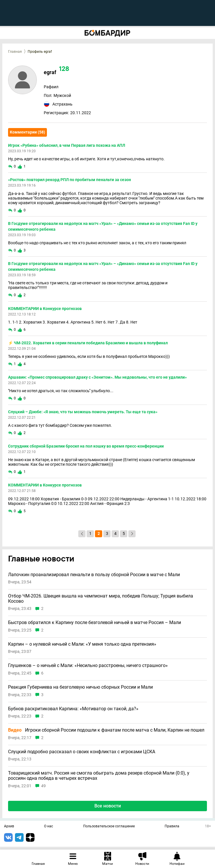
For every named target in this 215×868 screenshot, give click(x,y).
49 (43, 786)
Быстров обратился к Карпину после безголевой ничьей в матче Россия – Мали (95, 623)
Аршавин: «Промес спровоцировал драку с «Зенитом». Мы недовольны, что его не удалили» (97, 377)
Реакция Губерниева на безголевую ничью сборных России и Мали (80, 687)
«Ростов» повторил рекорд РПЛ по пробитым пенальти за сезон (70, 180)
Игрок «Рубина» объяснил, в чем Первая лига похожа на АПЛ (67, 145)
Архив (9, 826)
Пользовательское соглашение (109, 826)
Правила (172, 826)
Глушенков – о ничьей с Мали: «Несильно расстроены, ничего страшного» (88, 666)
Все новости (108, 806)
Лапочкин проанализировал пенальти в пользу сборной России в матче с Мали (94, 575)
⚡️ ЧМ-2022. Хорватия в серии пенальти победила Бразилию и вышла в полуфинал (88, 343)
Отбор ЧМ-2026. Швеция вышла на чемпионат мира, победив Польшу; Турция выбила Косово (101, 599)
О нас (48, 826)
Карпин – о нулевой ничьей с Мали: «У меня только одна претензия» (82, 644)
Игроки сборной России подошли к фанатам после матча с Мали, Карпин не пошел (106, 730)
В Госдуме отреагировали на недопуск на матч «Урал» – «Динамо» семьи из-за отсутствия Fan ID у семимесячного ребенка (103, 226)
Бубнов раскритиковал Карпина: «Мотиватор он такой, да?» (73, 709)
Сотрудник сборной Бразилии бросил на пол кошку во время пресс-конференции (86, 446)
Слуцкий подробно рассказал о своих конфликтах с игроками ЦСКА (82, 752)
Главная (15, 52)
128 (64, 69)
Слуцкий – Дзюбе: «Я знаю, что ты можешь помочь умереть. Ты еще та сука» (83, 412)
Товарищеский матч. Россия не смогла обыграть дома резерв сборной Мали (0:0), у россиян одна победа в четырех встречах (99, 776)
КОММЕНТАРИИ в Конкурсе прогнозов (45, 309)
